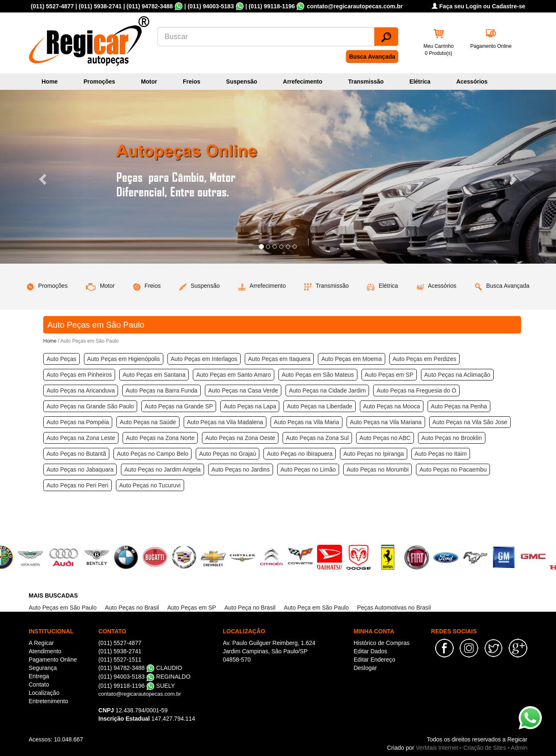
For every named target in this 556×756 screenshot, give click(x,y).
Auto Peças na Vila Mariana (386, 422)
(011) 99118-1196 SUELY (137, 686)
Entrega (39, 676)
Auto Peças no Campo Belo (153, 454)
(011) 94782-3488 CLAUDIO (140, 668)
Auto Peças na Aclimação (457, 375)
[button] (42, 177)
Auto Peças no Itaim (441, 454)
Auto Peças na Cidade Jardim (327, 390)
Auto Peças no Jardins (241, 469)
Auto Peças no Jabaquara (80, 469)
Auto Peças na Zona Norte (160, 438)
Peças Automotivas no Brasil (394, 608)
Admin (519, 748)
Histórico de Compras (382, 643)
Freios (192, 82)
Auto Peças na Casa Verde (243, 390)
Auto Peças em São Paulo (63, 608)
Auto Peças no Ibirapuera (300, 454)
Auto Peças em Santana (154, 375)
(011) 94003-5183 (210, 6)
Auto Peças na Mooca (392, 406)
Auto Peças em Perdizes (424, 359)
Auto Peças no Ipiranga (374, 454)
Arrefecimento (303, 82)
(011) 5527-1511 (120, 660)
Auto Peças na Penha (459, 406)
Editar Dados (370, 651)
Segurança (43, 668)
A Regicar (41, 643)
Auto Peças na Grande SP (179, 406)
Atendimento (45, 651)
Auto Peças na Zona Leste (81, 438)
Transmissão (366, 82)
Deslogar (365, 668)
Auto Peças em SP (389, 375)
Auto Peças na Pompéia (78, 422)
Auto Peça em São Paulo (316, 608)
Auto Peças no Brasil (132, 608)
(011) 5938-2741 (100, 6)
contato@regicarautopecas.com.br (140, 694)
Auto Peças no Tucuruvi (150, 485)
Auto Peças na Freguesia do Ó (416, 390)
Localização (44, 693)
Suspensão (242, 82)
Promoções (99, 82)
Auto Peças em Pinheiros (79, 375)
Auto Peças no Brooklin (452, 438)
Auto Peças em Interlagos (204, 359)
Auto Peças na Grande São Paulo (90, 406)
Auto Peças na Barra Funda (161, 390)
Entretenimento (48, 701)
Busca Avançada (372, 57)
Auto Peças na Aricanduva (81, 390)
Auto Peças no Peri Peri (77, 485)
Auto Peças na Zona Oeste (240, 438)
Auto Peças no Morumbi (378, 469)
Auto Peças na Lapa (250, 406)
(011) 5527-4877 (52, 6)
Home (50, 82)
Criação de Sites (485, 748)
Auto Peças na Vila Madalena (225, 422)
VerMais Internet (437, 748)
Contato (39, 684)
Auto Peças (62, 359)
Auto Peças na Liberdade (319, 406)
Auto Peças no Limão (308, 469)
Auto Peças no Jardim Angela (162, 469)
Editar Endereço (374, 660)
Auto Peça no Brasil (250, 608)
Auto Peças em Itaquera (279, 359)
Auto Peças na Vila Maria (306, 422)
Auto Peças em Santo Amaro (234, 375)
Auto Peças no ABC (385, 438)
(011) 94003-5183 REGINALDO (145, 677)
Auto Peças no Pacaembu (453, 469)
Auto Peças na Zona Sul (317, 438)
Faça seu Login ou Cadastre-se (479, 6)
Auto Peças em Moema (352, 359)
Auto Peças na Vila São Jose (470, 422)
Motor (149, 82)
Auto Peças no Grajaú (228, 454)
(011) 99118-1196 (272, 6)
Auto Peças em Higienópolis (124, 359)
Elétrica (420, 82)
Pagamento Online (491, 46)
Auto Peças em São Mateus (318, 375)
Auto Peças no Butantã (76, 454)
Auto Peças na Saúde (148, 422)
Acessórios (472, 82)
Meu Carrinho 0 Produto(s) (439, 50)
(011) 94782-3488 (149, 6)
